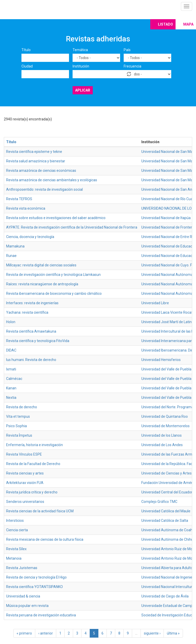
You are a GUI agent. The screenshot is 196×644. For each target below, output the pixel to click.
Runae (11, 256)
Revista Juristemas (22, 568)
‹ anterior (46, 633)
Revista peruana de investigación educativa (41, 615)
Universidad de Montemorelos (165, 426)
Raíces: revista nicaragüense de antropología (42, 284)
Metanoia (14, 558)
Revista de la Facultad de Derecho (33, 464)
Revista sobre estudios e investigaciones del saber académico (56, 218)
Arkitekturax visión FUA (25, 483)
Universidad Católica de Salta (165, 521)
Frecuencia (132, 66)
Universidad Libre (155, 303)
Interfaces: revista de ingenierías (32, 303)
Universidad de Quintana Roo (165, 416)
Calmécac (14, 379)
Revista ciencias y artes (25, 473)
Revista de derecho (22, 407)
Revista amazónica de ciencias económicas (41, 171)
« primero (24, 633)
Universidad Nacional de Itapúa (166, 218)
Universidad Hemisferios (161, 360)
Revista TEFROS (19, 199)
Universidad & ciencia (23, 596)
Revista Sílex (16, 549)
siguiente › (152, 633)
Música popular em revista (27, 606)
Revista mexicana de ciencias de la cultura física (45, 539)
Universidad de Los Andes (162, 445)
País (127, 50)
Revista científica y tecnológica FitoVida (38, 341)
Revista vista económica (26, 208)
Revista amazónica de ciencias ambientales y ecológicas (52, 180)
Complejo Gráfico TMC (159, 502)
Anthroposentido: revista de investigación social (44, 189)
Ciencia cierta (17, 530)
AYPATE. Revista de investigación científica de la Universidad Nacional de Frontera (72, 227)
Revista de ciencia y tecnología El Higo (36, 577)
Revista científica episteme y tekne (34, 152)
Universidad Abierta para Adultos (168, 568)
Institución (81, 66)
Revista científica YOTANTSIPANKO (34, 587)
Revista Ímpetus (19, 435)
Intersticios (15, 521)
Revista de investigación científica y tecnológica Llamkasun (53, 275)
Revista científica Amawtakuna (31, 331)
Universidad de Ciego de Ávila (165, 596)
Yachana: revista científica (27, 312)
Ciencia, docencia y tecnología (30, 237)
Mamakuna (15, 246)
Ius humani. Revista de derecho (31, 360)
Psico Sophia (16, 426)
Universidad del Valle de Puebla (166, 369)
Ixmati (11, 369)
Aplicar (83, 90)
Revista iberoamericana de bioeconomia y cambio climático (54, 293)
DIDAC (11, 350)
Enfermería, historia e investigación (34, 445)
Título (26, 50)
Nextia (11, 398)
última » (173, 633)
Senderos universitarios (25, 502)
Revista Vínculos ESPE (24, 454)
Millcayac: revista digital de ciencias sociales (41, 265)
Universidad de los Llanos (162, 435)
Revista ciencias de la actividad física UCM (40, 511)
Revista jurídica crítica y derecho (32, 492)
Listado (165, 24)
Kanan (11, 388)
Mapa (188, 24)
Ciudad (27, 66)
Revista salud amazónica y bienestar (36, 161)
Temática (80, 50)
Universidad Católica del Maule (166, 511)
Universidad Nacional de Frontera (168, 227)
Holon (11, 322)
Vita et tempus (18, 416)
